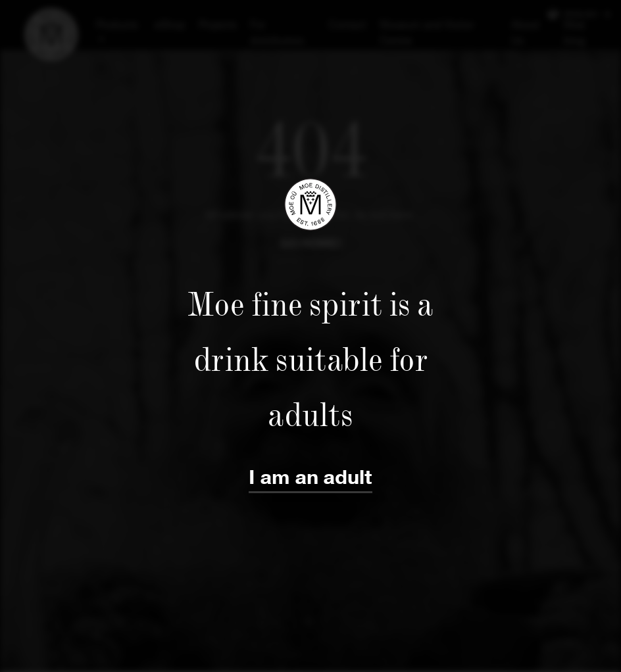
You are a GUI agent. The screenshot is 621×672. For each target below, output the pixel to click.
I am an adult (310, 478)
